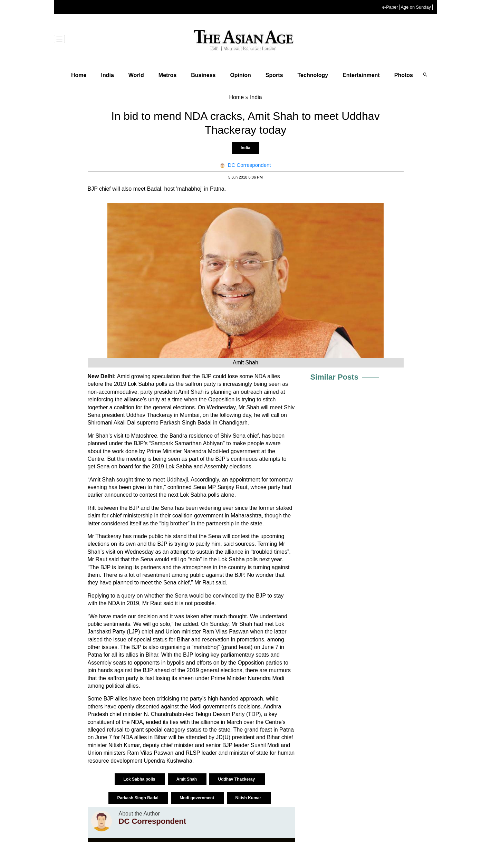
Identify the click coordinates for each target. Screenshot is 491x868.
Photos (404, 75)
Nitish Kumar (249, 798)
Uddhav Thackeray (237, 779)
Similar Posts (334, 377)
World (136, 75)
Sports (274, 75)
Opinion (240, 75)
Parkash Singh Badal (138, 798)
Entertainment (361, 75)
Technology (313, 75)
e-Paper (390, 7)
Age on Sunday (416, 7)
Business (203, 75)
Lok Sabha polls (140, 779)
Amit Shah (187, 779)
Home (79, 75)
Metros (167, 75)
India (107, 75)
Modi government (197, 798)
